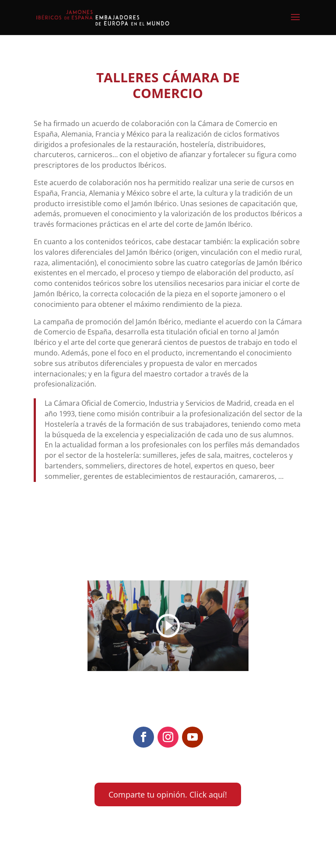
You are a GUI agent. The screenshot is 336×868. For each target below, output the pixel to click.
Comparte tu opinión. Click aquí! (168, 794)
